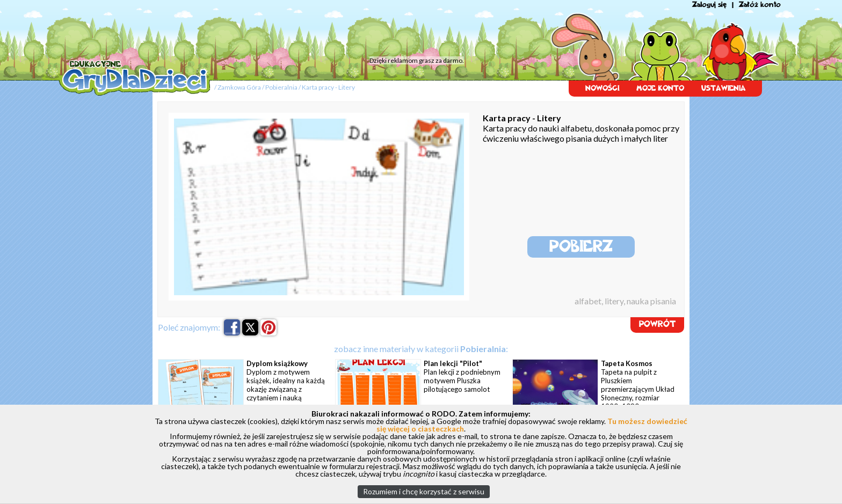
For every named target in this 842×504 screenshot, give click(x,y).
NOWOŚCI (602, 88)
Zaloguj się (709, 5)
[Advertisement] (263, 30)
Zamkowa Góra (239, 87)
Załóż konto (760, 5)
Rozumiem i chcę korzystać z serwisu (424, 491)
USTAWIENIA (724, 88)
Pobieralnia (281, 87)
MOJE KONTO (660, 88)
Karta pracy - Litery (328, 87)
